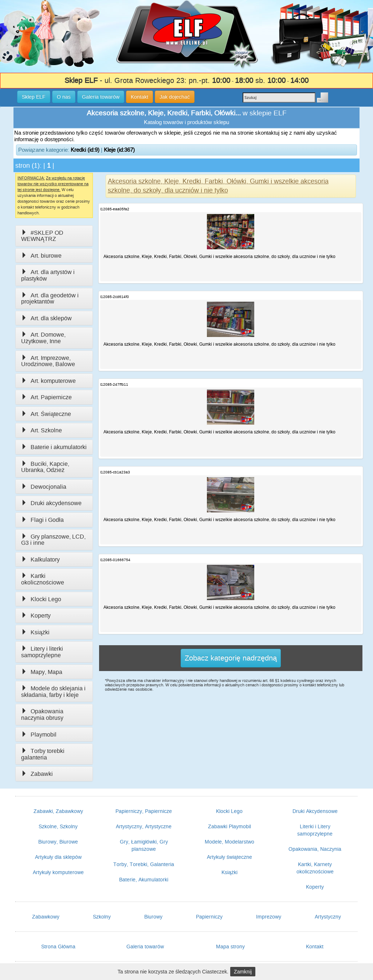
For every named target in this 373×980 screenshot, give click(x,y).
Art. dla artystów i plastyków (48, 275)
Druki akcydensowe (51, 503)
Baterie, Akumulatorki (144, 880)
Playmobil (39, 735)
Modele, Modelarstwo (229, 842)
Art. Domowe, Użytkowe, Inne (43, 338)
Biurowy (153, 917)
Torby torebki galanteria (43, 754)
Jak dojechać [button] (175, 97)
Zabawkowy (46, 917)
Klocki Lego (41, 599)
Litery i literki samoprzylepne (42, 652)
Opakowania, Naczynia (315, 849)
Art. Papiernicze (46, 397)
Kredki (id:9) (85, 150)
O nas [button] (64, 97)
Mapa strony (230, 947)
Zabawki (37, 774)
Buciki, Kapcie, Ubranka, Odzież (45, 467)
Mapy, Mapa (42, 672)
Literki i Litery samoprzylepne (315, 830)
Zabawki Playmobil (229, 826)
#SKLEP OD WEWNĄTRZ (42, 236)
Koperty (36, 616)
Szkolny (102, 917)
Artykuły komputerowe (58, 872)
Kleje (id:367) (119, 150)
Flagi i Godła (42, 520)
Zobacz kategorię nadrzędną (231, 658)
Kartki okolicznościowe (43, 579)
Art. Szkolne (42, 430)
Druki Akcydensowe (315, 811)
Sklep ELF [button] (34, 97)
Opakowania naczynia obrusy (42, 715)
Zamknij (243, 972)
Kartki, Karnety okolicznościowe (315, 868)
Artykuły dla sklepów (58, 857)
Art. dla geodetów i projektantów (50, 299)
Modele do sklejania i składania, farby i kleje (53, 692)
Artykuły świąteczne (229, 857)
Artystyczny (328, 917)
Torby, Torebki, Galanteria (144, 864)
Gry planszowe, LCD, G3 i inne (53, 540)
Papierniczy (209, 917)
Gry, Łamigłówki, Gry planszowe (144, 845)
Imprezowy (269, 917)
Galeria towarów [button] (101, 97)
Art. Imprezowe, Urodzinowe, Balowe (48, 361)
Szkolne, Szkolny (58, 826)
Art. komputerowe (48, 381)
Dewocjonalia (44, 487)
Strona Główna (58, 947)
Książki (35, 632)
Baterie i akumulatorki (54, 447)
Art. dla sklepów (46, 318)
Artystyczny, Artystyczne (144, 826)
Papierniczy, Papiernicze (144, 811)
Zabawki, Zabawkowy (58, 811)
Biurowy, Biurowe (58, 842)
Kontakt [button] (140, 97)
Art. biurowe (41, 256)
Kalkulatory (40, 560)
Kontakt (315, 947)
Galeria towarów (145, 947)
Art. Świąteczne (46, 414)
